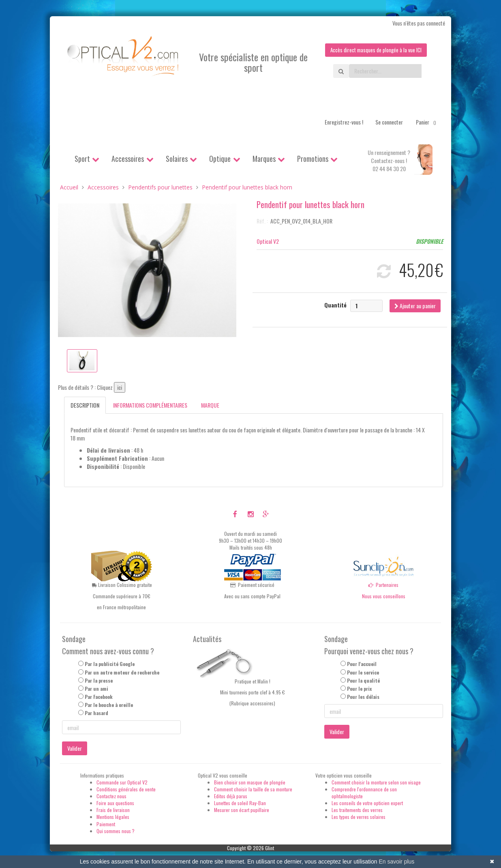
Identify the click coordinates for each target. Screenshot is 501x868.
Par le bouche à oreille (109, 705)
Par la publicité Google (110, 665)
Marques (264, 159)
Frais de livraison (113, 811)
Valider (75, 749)
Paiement (106, 824)
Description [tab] (85, 406)
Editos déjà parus (231, 796)
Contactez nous (111, 796)
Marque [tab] (210, 406)
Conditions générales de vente (126, 790)
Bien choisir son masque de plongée (250, 783)
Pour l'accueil (362, 665)
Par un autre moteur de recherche (122, 673)
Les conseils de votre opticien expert (367, 803)
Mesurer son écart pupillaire (242, 811)
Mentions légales (113, 818)
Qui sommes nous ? (116, 831)
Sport (82, 159)
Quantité (335, 305)
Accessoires (128, 159)
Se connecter (389, 122)
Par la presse (99, 681)
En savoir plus (396, 862)
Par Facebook (99, 697)
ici (120, 388)
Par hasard (96, 714)
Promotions (313, 159)
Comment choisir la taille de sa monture (253, 790)
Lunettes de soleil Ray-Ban (240, 803)
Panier (427, 122)
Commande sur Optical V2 (122, 783)
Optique (220, 159)
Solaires (177, 159)
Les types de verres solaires (359, 818)
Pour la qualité (363, 681)
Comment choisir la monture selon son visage (376, 783)
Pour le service (363, 673)
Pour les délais (363, 697)
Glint (270, 848)
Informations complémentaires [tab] (150, 406)
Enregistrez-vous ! (344, 122)
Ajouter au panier (415, 306)
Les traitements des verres (357, 811)
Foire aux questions (115, 803)
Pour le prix (359, 689)
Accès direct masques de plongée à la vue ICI (374, 50)
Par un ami (96, 689)
